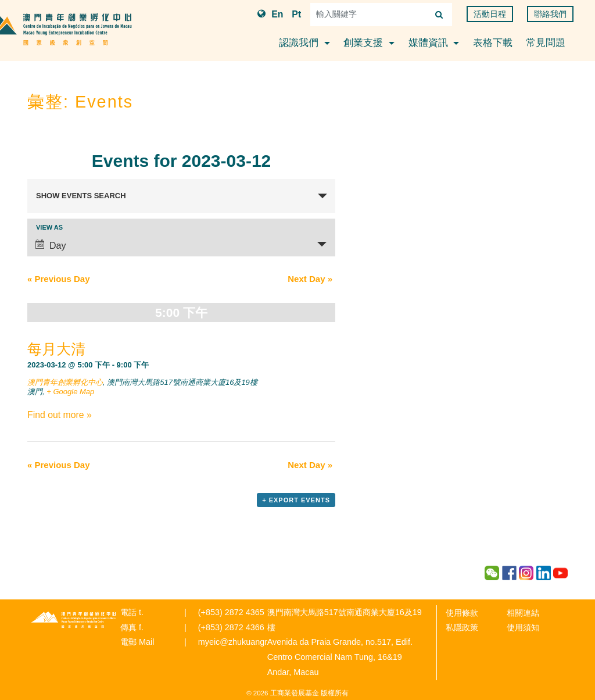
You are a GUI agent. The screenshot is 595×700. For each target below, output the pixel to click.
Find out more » (60, 415)
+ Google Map (70, 392)
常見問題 (546, 42)
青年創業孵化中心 (74, 620)
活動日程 (490, 14)
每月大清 (56, 349)
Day (51, 245)
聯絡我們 (550, 14)
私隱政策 (462, 627)
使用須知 (523, 627)
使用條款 (462, 613)
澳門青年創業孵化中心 (65, 382)
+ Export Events (296, 500)
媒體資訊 (430, 42)
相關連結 (523, 613)
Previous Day (59, 279)
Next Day (310, 279)
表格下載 (493, 42)
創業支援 (365, 42)
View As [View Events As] (49, 228)
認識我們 (300, 42)
